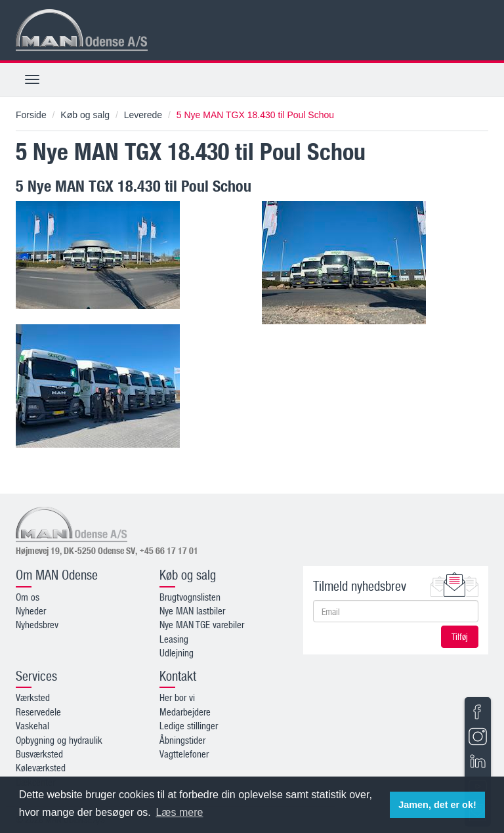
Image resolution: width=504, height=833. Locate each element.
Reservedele (38, 712)
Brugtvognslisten (190, 597)
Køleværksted (41, 767)
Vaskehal (32, 725)
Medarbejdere (185, 712)
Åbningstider (182, 740)
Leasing (174, 639)
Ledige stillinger (189, 725)
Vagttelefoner (184, 754)
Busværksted (39, 754)
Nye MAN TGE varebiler (202, 624)
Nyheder (31, 610)
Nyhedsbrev (37, 624)
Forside (31, 115)
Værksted (33, 697)
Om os (28, 597)
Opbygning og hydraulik (59, 740)
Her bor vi (177, 697)
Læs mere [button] (179, 812)
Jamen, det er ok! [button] (437, 805)
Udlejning (177, 652)
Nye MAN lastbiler (192, 610)
